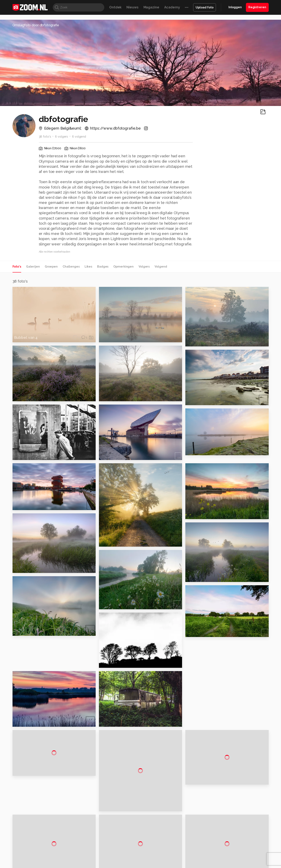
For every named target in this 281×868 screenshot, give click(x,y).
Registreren (257, 7)
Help (224, 830)
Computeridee (51, 850)
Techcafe (139, 850)
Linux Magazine (154, 855)
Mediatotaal (123, 850)
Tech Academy (123, 855)
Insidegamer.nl (219, 850)
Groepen (51, 267)
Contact (226, 837)
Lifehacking (170, 850)
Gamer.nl (202, 850)
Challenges (71, 267)
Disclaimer (228, 808)
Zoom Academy (100, 855)
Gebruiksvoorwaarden (236, 815)
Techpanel (187, 850)
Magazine (151, 7)
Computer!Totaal (83, 850)
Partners (226, 823)
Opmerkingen (123, 267)
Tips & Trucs (104, 850)
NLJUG (171, 855)
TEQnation (185, 855)
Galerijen (33, 267)
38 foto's (45, 137)
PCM (66, 850)
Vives (139, 855)
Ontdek (115, 7)
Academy (172, 7)
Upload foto (205, 7)
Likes (88, 267)
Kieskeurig (33, 850)
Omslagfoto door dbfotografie (36, 25)
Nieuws (132, 7)
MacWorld (154, 850)
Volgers (144, 267)
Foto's (17, 267)
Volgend (161, 267)
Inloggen (235, 7)
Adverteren (228, 801)
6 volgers (61, 137)
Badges (103, 267)
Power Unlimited (242, 850)
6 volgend (79, 137)
